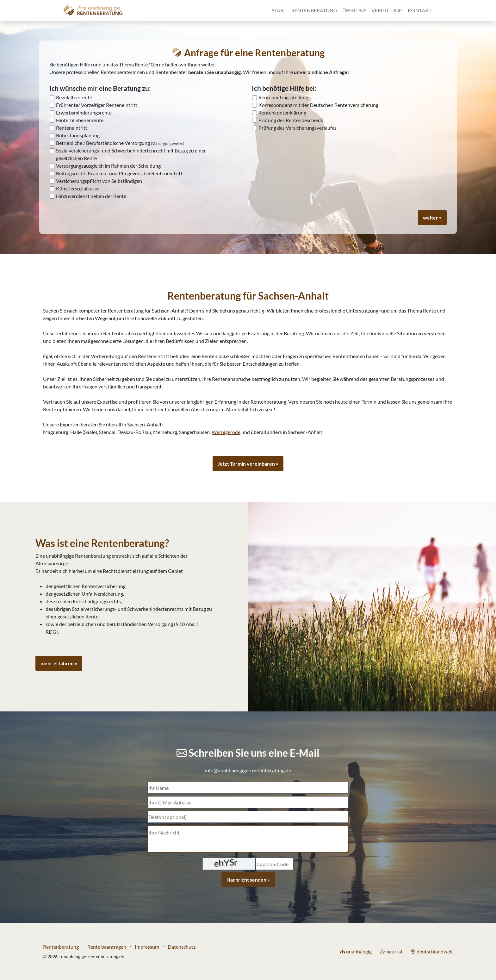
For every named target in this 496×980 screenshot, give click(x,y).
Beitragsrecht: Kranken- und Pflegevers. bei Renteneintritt (119, 173)
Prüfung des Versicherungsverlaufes (298, 128)
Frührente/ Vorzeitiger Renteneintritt (97, 105)
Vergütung (387, 10)
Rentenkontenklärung (282, 112)
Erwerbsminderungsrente (84, 112)
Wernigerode (226, 432)
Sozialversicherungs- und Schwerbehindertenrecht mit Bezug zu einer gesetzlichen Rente (131, 154)
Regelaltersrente (74, 97)
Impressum (147, 947)
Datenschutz (182, 947)
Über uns (354, 10)
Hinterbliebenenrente (80, 120)
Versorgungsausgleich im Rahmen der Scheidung (108, 166)
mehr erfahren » (59, 663)
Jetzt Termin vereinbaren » (248, 464)
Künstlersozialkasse (78, 188)
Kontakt (420, 10)
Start (279, 10)
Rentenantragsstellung (283, 97)
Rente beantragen (107, 947)
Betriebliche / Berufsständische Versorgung (120, 143)
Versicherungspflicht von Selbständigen (99, 181)
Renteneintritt (72, 128)
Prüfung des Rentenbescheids (291, 120)
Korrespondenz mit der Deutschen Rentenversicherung (318, 105)
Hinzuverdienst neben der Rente (91, 196)
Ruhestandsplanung (78, 135)
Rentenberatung (314, 10)
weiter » (432, 217)
